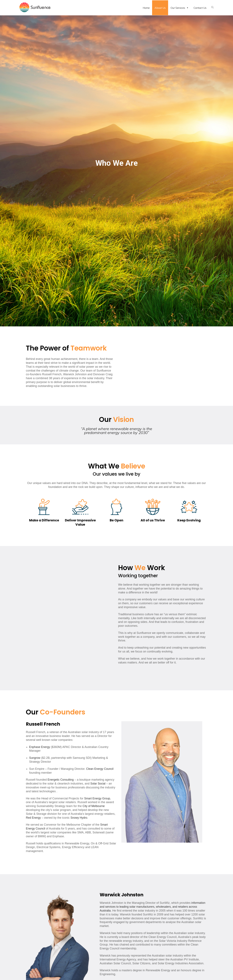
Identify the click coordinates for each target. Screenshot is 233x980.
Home (146, 8)
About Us (160, 8)
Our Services (180, 8)
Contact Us (200, 8)
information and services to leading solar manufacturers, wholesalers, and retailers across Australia (153, 907)
